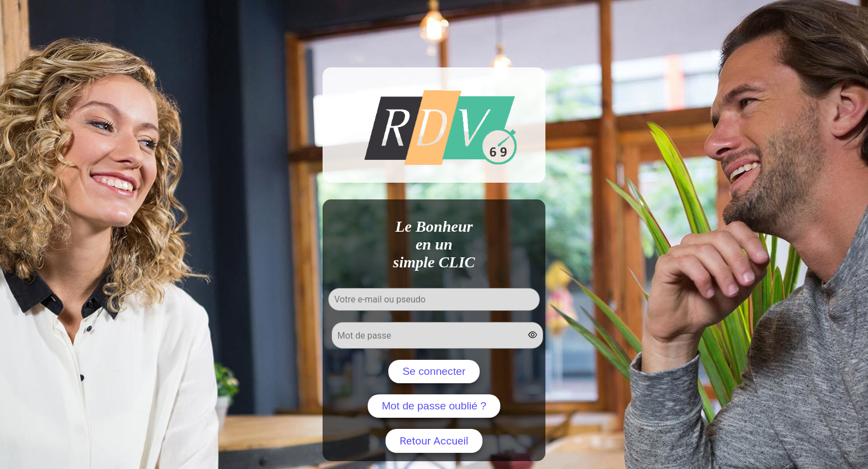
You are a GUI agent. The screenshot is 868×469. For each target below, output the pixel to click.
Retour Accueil (434, 441)
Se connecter (434, 371)
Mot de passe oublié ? (434, 406)
